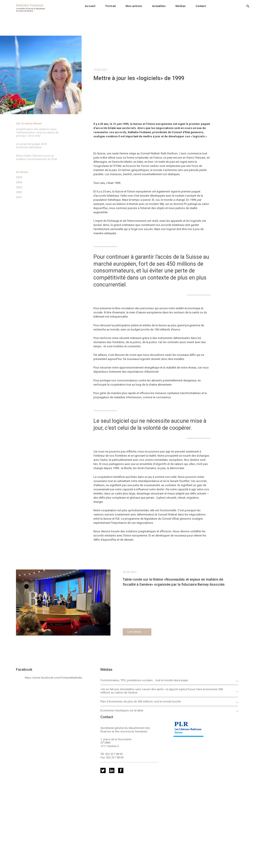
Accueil (90, 6)
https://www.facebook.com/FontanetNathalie (53, 678)
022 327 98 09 (115, 757)
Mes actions (134, 6)
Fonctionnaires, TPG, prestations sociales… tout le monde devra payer (144, 680)
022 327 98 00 (114, 754)
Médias (180, 6)
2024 (19, 183)
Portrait (111, 6)
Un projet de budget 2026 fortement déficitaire (31, 146)
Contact (201, 6)
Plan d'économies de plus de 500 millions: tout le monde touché (141, 701)
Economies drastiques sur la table (122, 710)
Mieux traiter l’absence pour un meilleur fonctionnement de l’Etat (37, 157)
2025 (19, 177)
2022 (19, 192)
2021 (19, 197)
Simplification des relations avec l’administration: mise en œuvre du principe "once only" (37, 132)
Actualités (159, 6)
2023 (19, 188)
